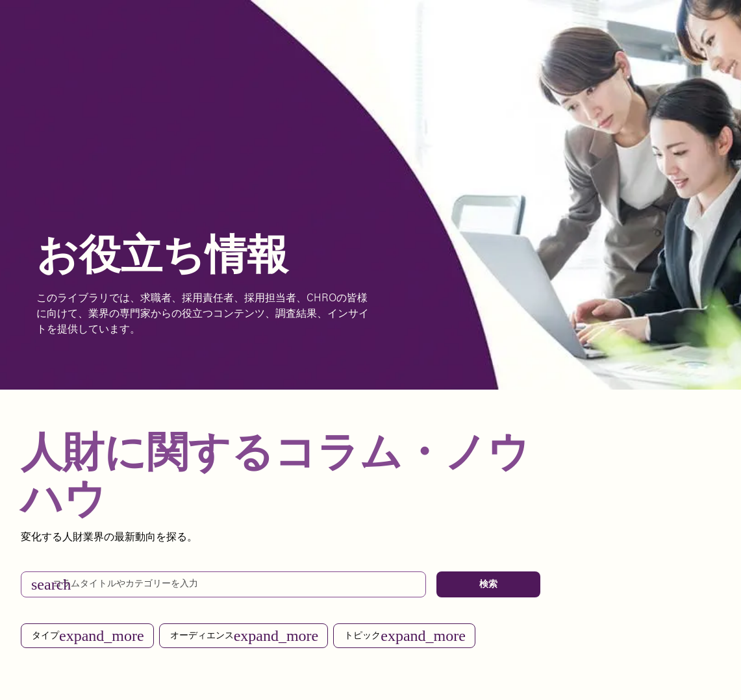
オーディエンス (245, 636)
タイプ (88, 636)
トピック (405, 636)
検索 (488, 584)
